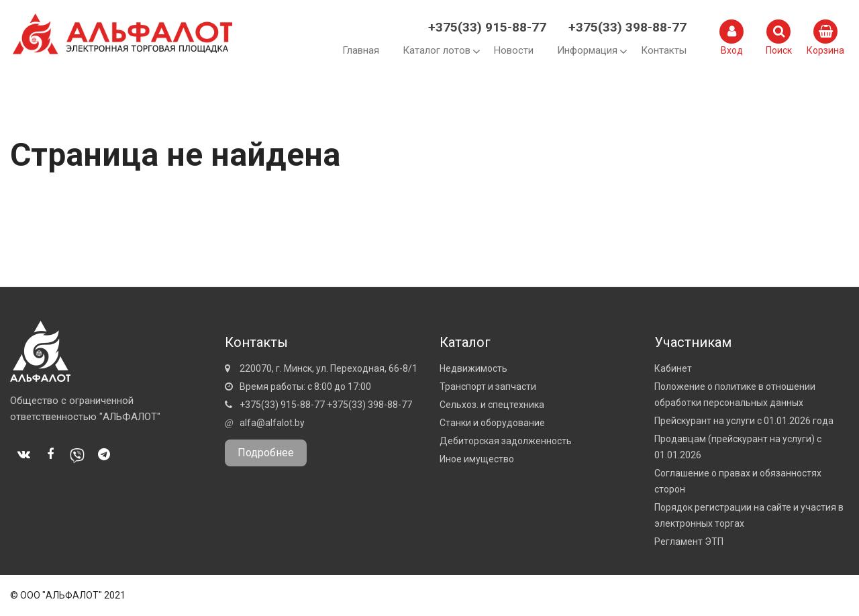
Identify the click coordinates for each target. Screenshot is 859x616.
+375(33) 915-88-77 (487, 27)
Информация (587, 50)
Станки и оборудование (492, 423)
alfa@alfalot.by (272, 423)
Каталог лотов (437, 50)
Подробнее (266, 453)
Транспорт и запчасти (488, 387)
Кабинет (673, 368)
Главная (361, 50)
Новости (514, 50)
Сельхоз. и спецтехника (492, 405)
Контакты (664, 50)
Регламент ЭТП (689, 542)
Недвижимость (473, 368)
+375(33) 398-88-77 (627, 27)
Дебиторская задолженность (506, 441)
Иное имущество (477, 459)
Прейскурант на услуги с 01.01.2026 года (744, 421)
